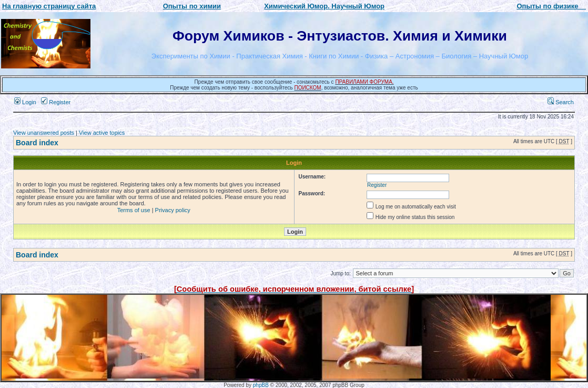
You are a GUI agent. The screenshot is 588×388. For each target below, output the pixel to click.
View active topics (102, 133)
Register (56, 102)
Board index (37, 143)
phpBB (261, 385)
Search (561, 102)
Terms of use (134, 210)
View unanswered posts (44, 133)
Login (25, 102)
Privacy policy (173, 210)
